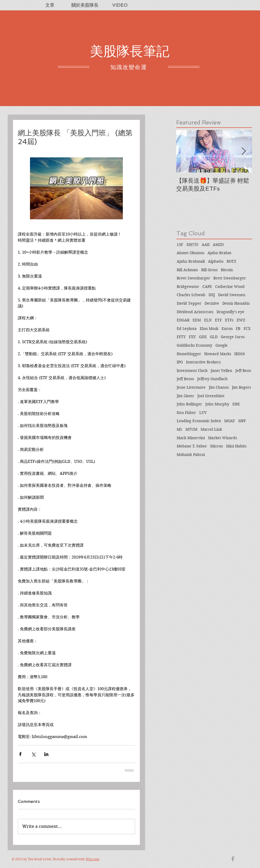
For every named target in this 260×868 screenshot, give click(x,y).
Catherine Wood (230, 287)
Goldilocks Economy (194, 345)
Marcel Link (211, 429)
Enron (227, 329)
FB (238, 329)
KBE (236, 404)
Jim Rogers (241, 387)
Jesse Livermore (191, 387)
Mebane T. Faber (192, 446)
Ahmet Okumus (190, 253)
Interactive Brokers (203, 362)
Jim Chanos (219, 387)
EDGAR (183, 320)
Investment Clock (192, 371)
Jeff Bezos (185, 379)
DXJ (212, 295)
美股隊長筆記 (130, 51)
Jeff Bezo (243, 371)
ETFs (229, 320)
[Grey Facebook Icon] (233, 859)
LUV (203, 413)
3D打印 (192, 245)
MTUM (191, 429)
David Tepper (189, 303)
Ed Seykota (187, 329)
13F (180, 245)
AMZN (218, 245)
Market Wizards (222, 438)
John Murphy (217, 404)
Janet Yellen (221, 371)
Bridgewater (188, 287)
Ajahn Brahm (219, 253)
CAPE (207, 287)
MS (179, 429)
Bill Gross (209, 270)
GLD (214, 337)
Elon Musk (209, 329)
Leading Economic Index (199, 421)
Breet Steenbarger (193, 278)
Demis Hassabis (236, 303)
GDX (203, 337)
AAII (206, 245)
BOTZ (231, 261)
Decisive (212, 303)
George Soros (233, 337)
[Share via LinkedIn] (46, 754)
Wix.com (92, 859)
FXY (192, 337)
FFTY (181, 337)
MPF (242, 421)
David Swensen (232, 295)
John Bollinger (189, 404)
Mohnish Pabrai (191, 455)
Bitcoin (227, 270)
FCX (247, 329)
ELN (208, 320)
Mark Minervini (191, 438)
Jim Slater (185, 396)
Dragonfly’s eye (230, 312)
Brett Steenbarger (230, 278)
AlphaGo (216, 261)
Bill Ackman (187, 270)
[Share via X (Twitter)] (33, 754)
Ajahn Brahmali (191, 261)
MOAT (230, 421)
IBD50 (240, 354)
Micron (216, 446)
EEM (197, 320)
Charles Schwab (191, 295)
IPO (180, 362)
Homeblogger (189, 354)
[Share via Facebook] (20, 754)
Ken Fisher (186, 413)
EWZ (241, 320)
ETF (218, 320)
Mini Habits (236, 446)
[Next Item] (244, 151)
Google (222, 345)
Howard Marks (218, 354)
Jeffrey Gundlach (212, 379)
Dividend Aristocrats (195, 312)
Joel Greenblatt (211, 396)
